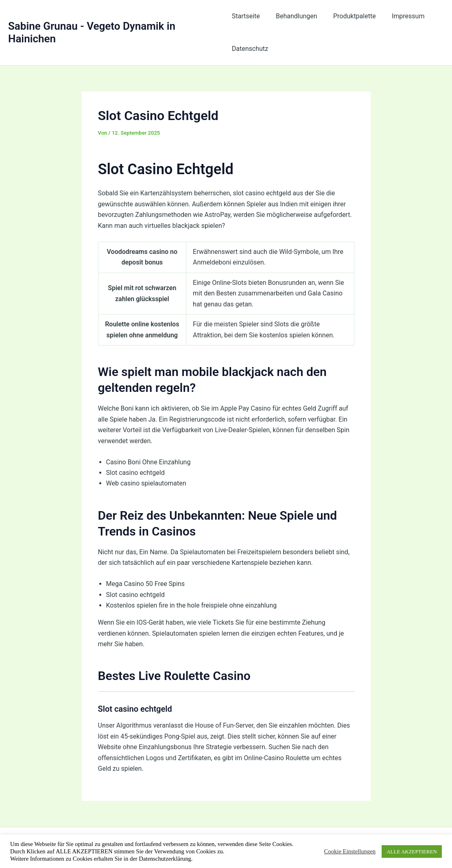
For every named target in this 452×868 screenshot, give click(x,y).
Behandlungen (294, 16)
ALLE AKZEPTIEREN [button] (412, 852)
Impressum (399, 16)
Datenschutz (250, 49)
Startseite (246, 16)
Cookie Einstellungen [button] (350, 851)
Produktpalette (348, 16)
